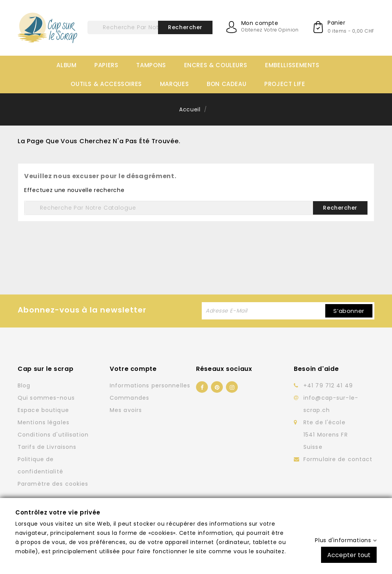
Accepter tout (349, 555)
